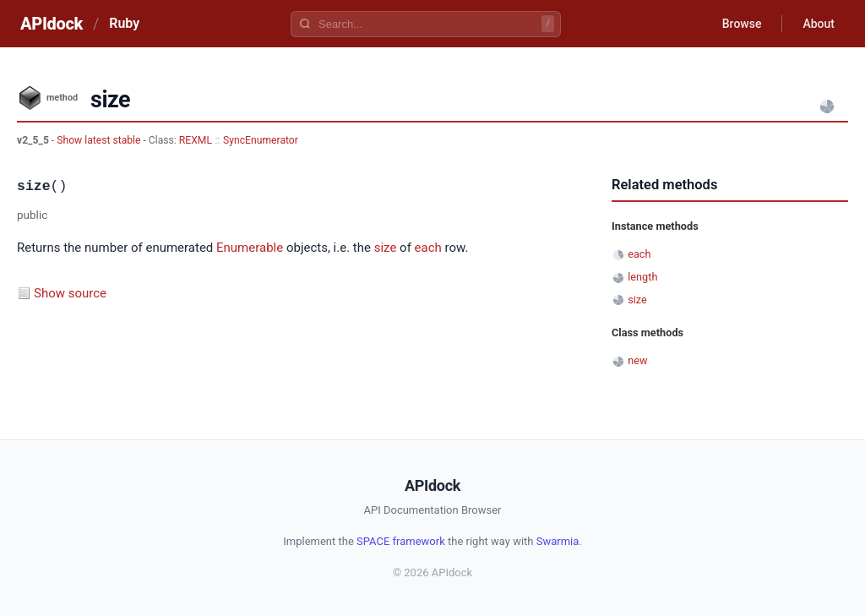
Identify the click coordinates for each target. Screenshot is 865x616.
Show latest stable (100, 140)
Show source (70, 293)
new (637, 360)
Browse (742, 24)
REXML (196, 140)
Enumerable (250, 248)
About (819, 24)
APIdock (52, 24)
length (642, 277)
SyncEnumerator (261, 140)
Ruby (124, 23)
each (428, 248)
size (386, 248)
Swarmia (558, 541)
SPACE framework (401, 541)
